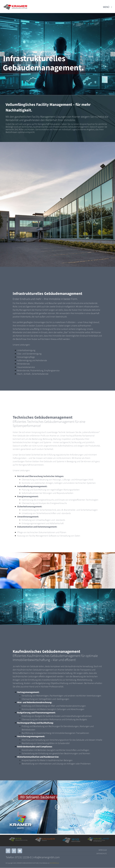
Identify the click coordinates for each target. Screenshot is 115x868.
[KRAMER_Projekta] (45, 838)
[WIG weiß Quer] (71, 838)
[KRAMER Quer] (15, 5)
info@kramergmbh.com (46, 857)
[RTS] (18, 838)
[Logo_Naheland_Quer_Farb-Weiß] (98, 838)
